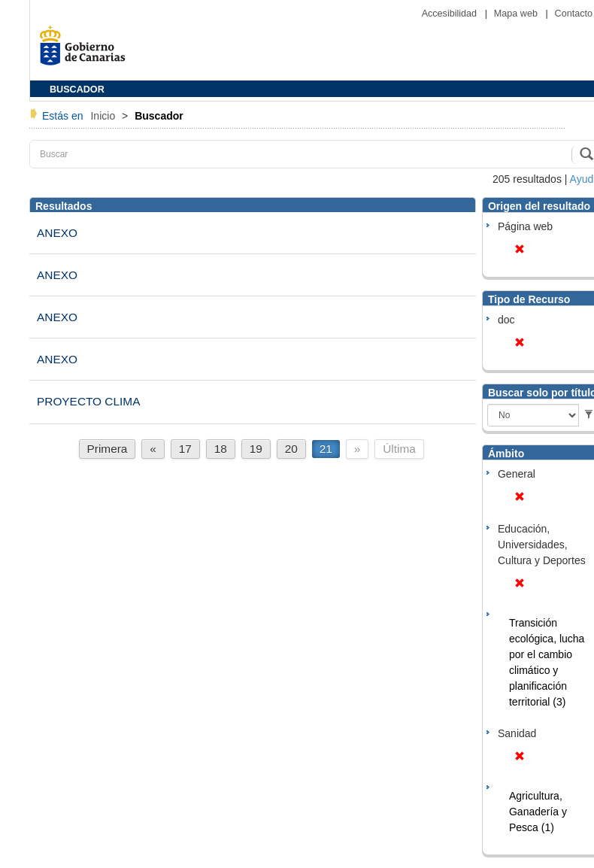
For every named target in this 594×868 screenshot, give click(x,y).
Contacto (574, 14)
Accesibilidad (451, 14)
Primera (108, 449)
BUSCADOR (77, 90)
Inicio (104, 116)
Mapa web (517, 14)
